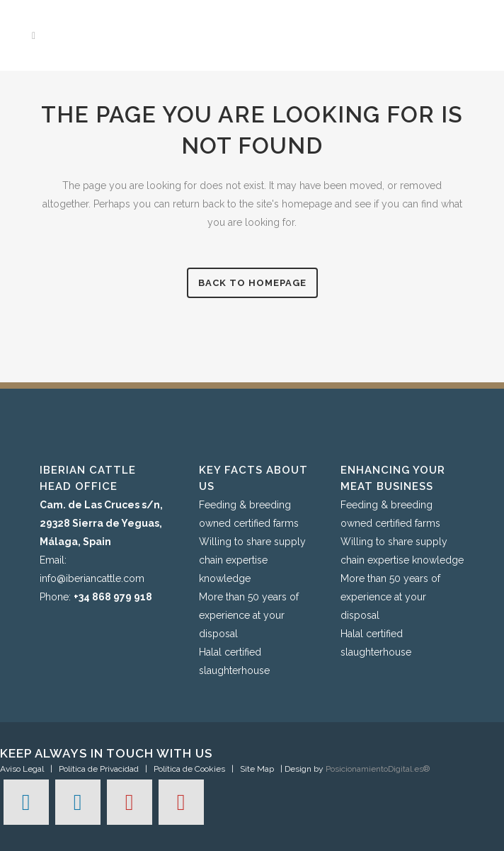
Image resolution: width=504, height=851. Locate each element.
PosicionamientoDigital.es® (378, 769)
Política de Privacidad (99, 769)
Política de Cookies (189, 769)
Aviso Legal (22, 769)
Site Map (257, 769)
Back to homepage (252, 283)
